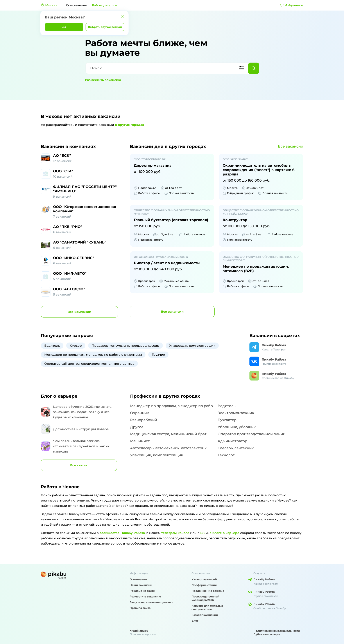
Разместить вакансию (103, 80)
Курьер (76, 346)
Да (64, 27)
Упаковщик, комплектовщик (192, 346)
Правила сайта (140, 608)
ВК (202, 533)
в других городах (129, 125)
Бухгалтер (227, 420)
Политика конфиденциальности (277, 631)
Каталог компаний (205, 615)
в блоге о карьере (224, 533)
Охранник (140, 413)
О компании (138, 579)
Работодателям (104, 5)
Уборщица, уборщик (237, 427)
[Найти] (254, 68)
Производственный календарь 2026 (206, 598)
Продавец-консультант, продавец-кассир (125, 346)
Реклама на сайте (142, 591)
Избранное (292, 5)
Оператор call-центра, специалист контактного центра (89, 364)
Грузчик (158, 355)
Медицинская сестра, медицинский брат (168, 434)
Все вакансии (291, 146)
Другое (137, 427)
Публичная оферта (267, 634)
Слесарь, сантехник (236, 448)
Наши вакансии (141, 585)
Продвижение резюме (208, 591)
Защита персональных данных (151, 602)
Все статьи (79, 465)
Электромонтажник (236, 413)
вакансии (172, 312)
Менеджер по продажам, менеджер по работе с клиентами (93, 355)
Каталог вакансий (204, 579)
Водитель (52, 346)
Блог (195, 621)
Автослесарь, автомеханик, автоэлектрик (168, 448)
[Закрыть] (123, 16)
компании (79, 312)
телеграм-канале (175, 533)
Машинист (140, 441)
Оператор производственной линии (252, 434)
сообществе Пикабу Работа (122, 533)
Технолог (226, 455)
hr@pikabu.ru (139, 631)
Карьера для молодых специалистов (207, 607)
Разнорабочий (144, 420)
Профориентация (204, 585)
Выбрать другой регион (105, 27)
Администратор (232, 441)
